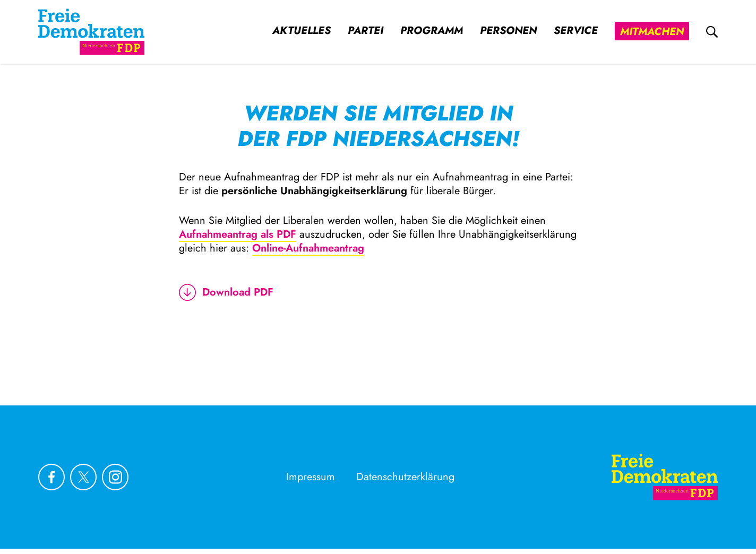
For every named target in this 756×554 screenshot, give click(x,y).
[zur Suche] (712, 32)
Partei (366, 31)
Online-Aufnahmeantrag (308, 248)
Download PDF (226, 292)
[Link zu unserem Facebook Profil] (51, 477)
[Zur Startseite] (665, 477)
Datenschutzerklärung (405, 477)
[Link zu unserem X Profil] (83, 477)
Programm (432, 31)
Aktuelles (302, 31)
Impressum (311, 477)
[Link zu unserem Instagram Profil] (115, 477)
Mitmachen (652, 32)
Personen (508, 31)
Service (576, 31)
